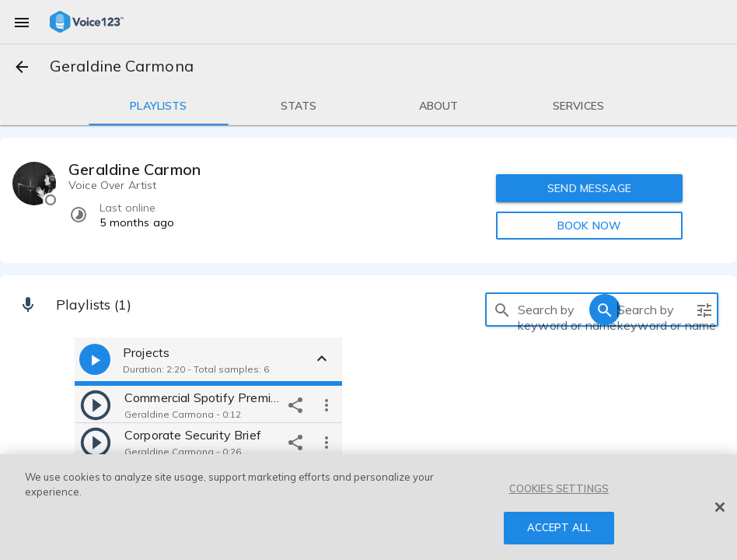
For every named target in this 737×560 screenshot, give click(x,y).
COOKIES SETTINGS (559, 488)
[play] (96, 404)
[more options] (327, 404)
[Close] (720, 507)
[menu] (22, 22)
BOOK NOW (589, 226)
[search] (502, 310)
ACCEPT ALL (559, 527)
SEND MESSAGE (589, 188)
